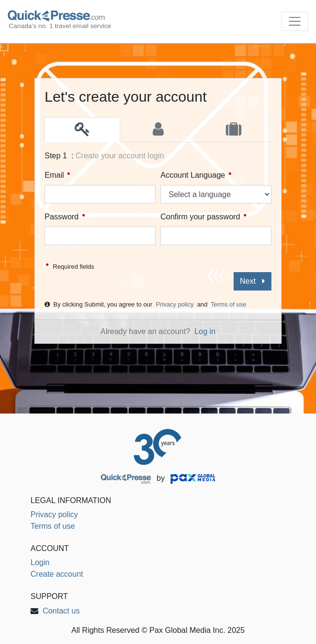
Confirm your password (203, 217)
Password (65, 217)
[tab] (82, 130)
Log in (205, 331)
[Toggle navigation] (295, 21)
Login (40, 562)
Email (57, 175)
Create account (57, 574)
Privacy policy (174, 304)
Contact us (61, 611)
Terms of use (229, 304)
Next (253, 281)
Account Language (196, 175)
